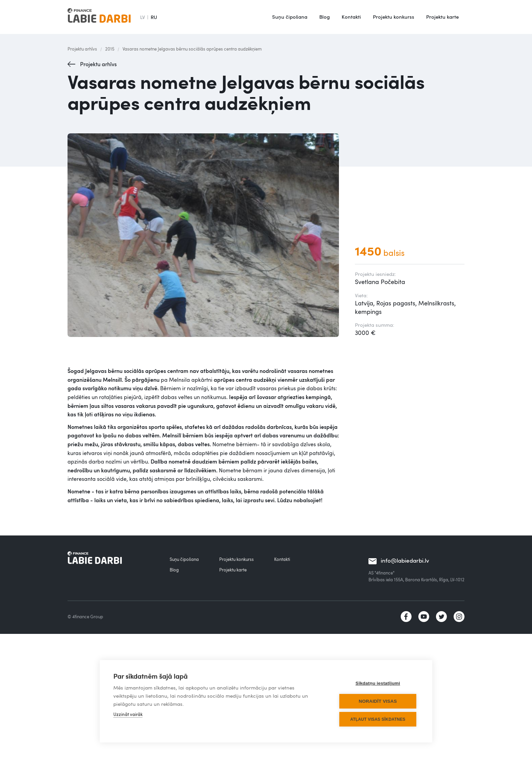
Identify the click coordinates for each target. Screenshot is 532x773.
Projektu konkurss (394, 17)
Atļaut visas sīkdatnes (378, 719)
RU (154, 17)
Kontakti (351, 17)
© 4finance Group (85, 617)
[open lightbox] (204, 235)
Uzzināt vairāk (128, 714)
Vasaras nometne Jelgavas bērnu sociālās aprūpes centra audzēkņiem (192, 49)
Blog (325, 17)
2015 (110, 49)
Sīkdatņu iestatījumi (378, 683)
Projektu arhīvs (82, 49)
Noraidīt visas (378, 701)
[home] (99, 17)
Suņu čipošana (290, 17)
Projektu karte (442, 17)
